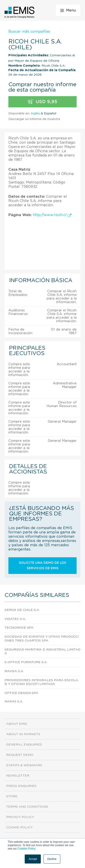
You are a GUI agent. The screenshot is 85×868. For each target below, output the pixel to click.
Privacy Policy (20, 817)
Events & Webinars (24, 765)
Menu (68, 10)
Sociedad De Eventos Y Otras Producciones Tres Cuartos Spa (42, 639)
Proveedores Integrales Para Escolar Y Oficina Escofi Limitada (41, 682)
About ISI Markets (23, 734)
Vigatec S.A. (15, 619)
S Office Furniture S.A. (26, 662)
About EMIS (17, 724)
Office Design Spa (21, 693)
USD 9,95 (43, 102)
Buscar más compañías (29, 32)
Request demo (20, 755)
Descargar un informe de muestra (34, 119)
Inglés (35, 113)
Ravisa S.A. (14, 671)
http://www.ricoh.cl (52, 215)
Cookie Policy (19, 827)
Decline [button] (52, 859)
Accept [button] (33, 859)
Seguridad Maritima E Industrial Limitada (42, 652)
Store (12, 796)
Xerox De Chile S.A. (22, 610)
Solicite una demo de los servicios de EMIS (43, 566)
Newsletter (18, 776)
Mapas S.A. (14, 702)
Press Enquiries (21, 786)
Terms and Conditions (27, 807)
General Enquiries (24, 745)
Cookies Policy (26, 849)
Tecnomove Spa (19, 628)
